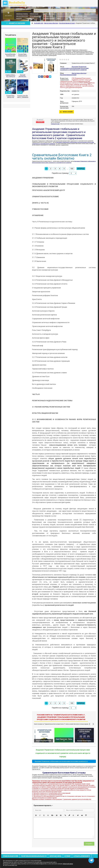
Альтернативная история (68, 75)
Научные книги (48, 16)
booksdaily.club (16, 3)
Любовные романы (22, 14)
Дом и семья (75, 14)
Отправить (89, 844)
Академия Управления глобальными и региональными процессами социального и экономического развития (74, 68)
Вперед (81, 169)
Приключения (34, 14)
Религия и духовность (64, 16)
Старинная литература (78, 16)
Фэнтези (19, 18)
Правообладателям (11, 856)
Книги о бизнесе (48, 14)
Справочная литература (78, 18)
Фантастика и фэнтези (23, 16)
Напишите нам (55, 124)
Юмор (59, 18)
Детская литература (63, 14)
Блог (86, 16)
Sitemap (67, 856)
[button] (36, 815)
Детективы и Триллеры (37, 16)
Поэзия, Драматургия (91, 14)
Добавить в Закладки (16, 23)
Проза (32, 18)
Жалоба (40, 122)
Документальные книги (51, 18)
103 (72, 169)
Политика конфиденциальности (34, 856)
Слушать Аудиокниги (82, 856)
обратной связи (68, 864)
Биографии (87, 18)
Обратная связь (55, 856)
